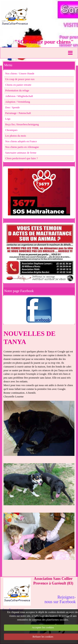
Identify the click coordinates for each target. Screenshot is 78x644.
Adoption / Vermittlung (18, 102)
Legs (8, 119)
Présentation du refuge (17, 91)
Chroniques (11, 130)
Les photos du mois (16, 136)
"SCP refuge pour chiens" (44, 42)
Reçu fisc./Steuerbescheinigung (22, 124)
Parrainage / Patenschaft (18, 113)
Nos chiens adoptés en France (21, 141)
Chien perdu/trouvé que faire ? (21, 158)
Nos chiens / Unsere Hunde (20, 74)
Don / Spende (12, 107)
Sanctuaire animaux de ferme (21, 153)
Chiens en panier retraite (18, 85)
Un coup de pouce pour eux (20, 79)
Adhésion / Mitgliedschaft (19, 96)
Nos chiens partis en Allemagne (22, 147)
